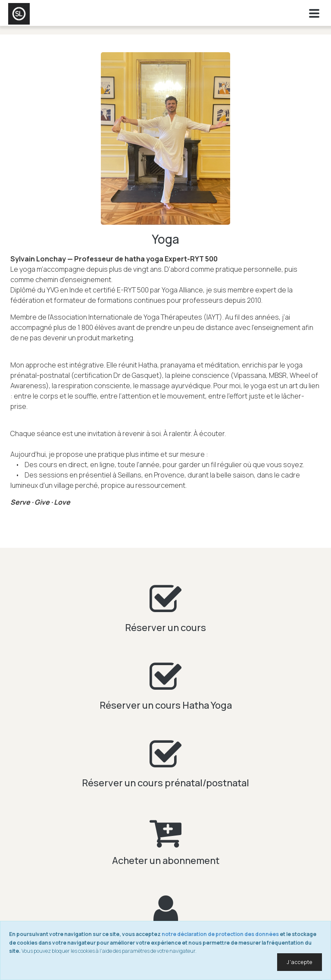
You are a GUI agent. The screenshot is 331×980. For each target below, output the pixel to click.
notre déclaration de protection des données (220, 934)
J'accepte (300, 962)
